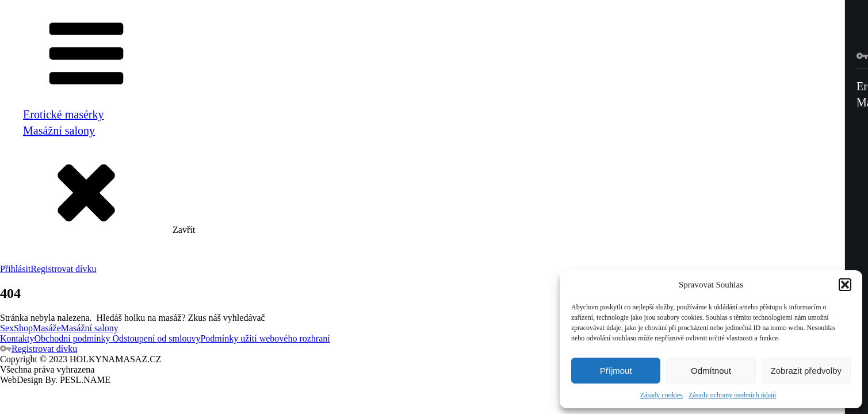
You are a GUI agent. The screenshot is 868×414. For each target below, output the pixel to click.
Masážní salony (59, 131)
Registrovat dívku (63, 269)
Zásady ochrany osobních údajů (732, 395)
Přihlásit (15, 269)
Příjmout (616, 371)
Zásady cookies (661, 395)
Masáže (47, 328)
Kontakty (17, 338)
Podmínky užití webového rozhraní (265, 338)
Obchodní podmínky (72, 338)
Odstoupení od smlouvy (156, 338)
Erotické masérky (64, 114)
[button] (845, 285)
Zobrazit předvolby (806, 371)
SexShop (16, 328)
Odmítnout (711, 371)
